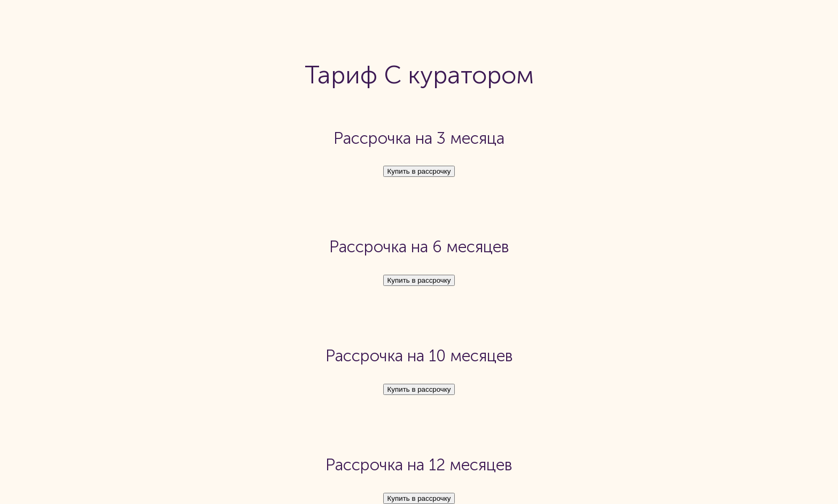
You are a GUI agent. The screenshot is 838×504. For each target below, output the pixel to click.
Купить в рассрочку (419, 171)
